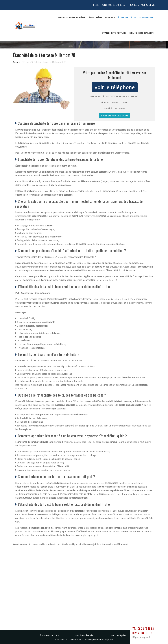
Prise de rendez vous (115, 115)
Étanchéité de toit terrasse (136, 17)
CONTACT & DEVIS (145, 5)
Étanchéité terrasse (102, 17)
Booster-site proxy (104, 639)
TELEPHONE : (109, 5)
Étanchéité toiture (114, 32)
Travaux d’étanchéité (72, 17)
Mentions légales (119, 634)
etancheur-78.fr (53, 634)
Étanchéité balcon (141, 32)
